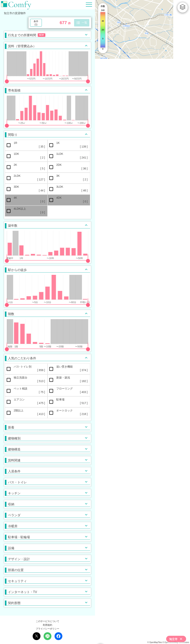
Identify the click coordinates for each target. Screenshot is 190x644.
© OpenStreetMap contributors (176, 642)
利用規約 (47, 625)
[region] (142, 322)
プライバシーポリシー (47, 629)
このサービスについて (47, 621)
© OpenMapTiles (155, 642)
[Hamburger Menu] (89, 4)
